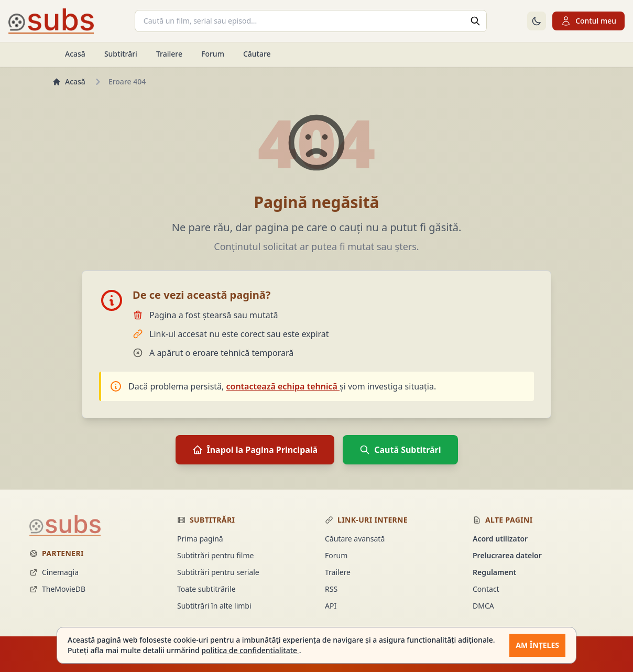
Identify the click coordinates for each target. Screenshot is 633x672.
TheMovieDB (57, 589)
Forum (213, 54)
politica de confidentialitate (250, 650)
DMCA (483, 606)
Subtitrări (121, 54)
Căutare (257, 54)
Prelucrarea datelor (507, 555)
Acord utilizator (500, 539)
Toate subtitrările (206, 589)
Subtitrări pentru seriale (218, 572)
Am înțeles (537, 645)
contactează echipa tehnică (283, 386)
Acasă (75, 54)
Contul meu (588, 21)
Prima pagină (200, 539)
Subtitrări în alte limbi (214, 606)
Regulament (494, 572)
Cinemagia (54, 572)
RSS (331, 589)
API (331, 606)
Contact (486, 589)
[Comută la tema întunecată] (537, 21)
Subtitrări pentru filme (215, 555)
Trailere (169, 54)
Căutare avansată (355, 539)
